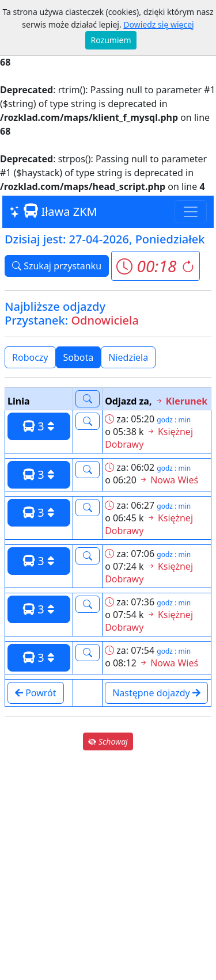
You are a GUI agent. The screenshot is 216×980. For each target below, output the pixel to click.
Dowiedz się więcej (158, 24)
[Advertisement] (108, 865)
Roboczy (30, 357)
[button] (155, 266)
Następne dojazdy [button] (156, 693)
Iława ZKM (53, 211)
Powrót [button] (36, 693)
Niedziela (128, 357)
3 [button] (39, 426)
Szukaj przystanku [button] (57, 266)
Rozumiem (111, 40)
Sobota (79, 357)
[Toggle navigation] (191, 212)
